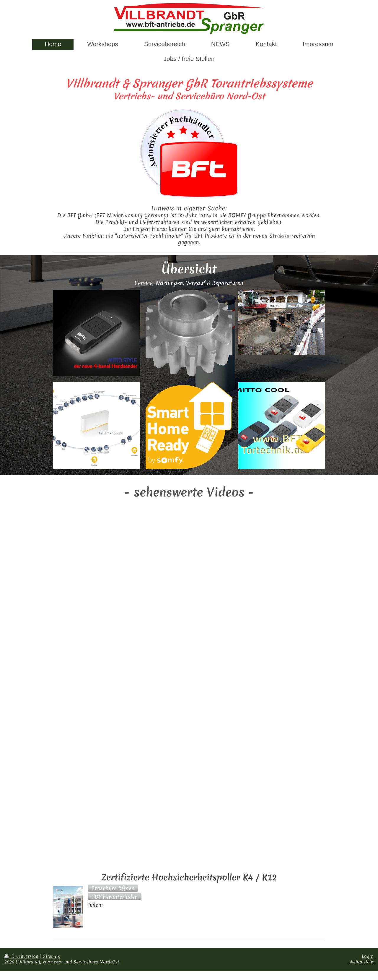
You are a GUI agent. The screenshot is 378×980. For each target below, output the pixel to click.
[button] (113, 888)
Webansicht (361, 962)
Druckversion (22, 956)
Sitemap (52, 956)
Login (368, 956)
